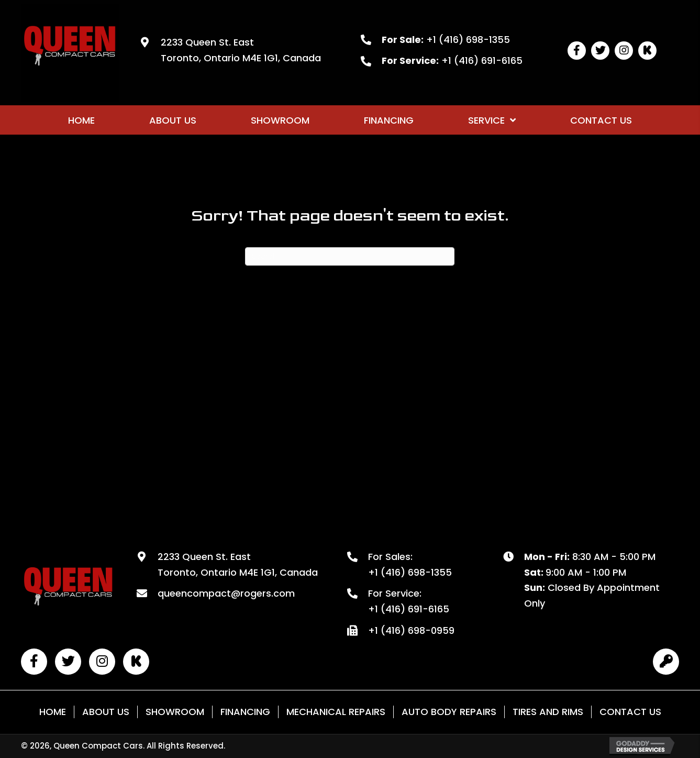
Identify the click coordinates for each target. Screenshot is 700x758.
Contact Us (630, 712)
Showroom (175, 712)
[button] (577, 51)
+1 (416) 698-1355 (468, 40)
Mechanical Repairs (336, 712)
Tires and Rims (548, 712)
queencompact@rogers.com (226, 593)
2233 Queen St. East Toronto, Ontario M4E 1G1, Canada (238, 564)
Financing (245, 712)
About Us (106, 712)
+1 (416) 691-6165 (482, 61)
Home (53, 712)
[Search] (350, 256)
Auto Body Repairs (449, 712)
